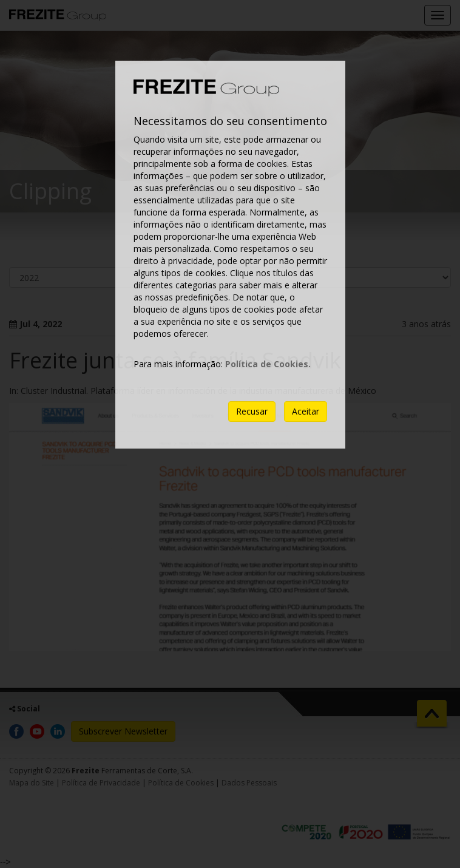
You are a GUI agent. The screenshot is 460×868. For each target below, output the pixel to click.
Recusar (252, 411)
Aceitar (306, 411)
